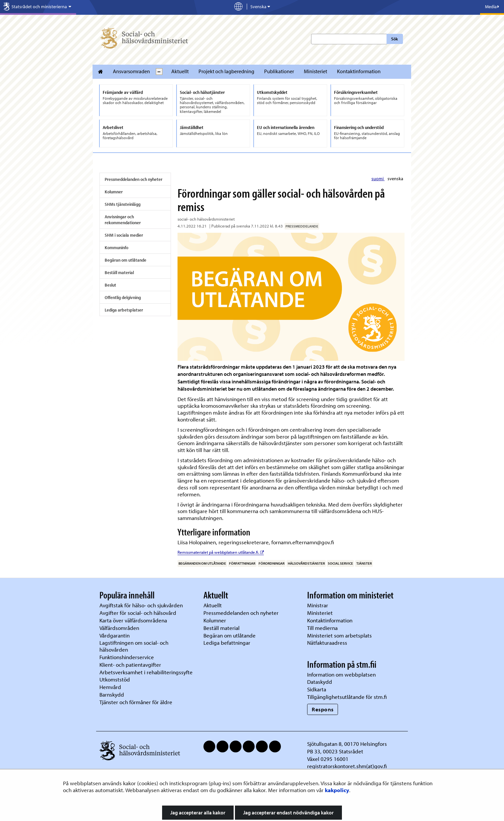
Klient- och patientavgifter (130, 665)
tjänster (364, 563)
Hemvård (110, 687)
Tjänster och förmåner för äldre (136, 702)
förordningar (272, 563)
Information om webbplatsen (341, 674)
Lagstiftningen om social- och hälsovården (134, 646)
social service (340, 563)
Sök (395, 39)
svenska (395, 179)
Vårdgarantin (115, 635)
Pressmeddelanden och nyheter (134, 179)
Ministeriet (315, 71)
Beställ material (119, 272)
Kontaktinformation (359, 71)
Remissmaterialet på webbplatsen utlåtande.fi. (221, 552)
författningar (242, 563)
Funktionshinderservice (127, 657)
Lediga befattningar (227, 643)
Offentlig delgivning (123, 297)
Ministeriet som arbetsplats (339, 635)
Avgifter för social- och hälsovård (138, 613)
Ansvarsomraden (131, 71)
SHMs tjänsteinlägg (123, 204)
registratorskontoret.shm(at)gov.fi (347, 766)
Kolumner (114, 192)
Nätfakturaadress (327, 643)
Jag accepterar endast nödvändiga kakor (288, 812)
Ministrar (318, 605)
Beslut (110, 285)
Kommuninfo (116, 248)
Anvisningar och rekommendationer (123, 220)
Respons (323, 709)
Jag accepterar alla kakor (198, 812)
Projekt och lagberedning (226, 71)
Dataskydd (320, 682)
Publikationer (279, 71)
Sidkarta (317, 689)
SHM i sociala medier (124, 235)
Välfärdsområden (119, 628)
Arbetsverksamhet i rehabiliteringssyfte (147, 672)
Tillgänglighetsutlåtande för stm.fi (347, 697)
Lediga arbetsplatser (124, 310)
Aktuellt (180, 71)
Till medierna (322, 628)
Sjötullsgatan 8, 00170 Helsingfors (347, 744)
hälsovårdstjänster (306, 563)
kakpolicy (337, 790)
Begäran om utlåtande (126, 260)
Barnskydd (112, 694)
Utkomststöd (115, 679)
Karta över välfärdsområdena (133, 620)
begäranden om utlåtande (202, 563)
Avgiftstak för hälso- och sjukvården (141, 605)
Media (492, 7)
